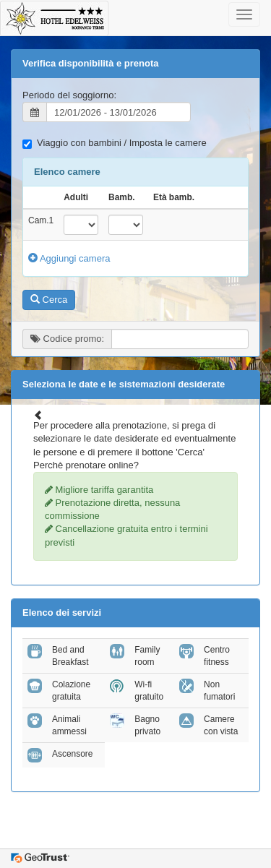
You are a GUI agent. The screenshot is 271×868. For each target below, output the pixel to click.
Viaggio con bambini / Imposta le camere (115, 143)
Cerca (49, 300)
